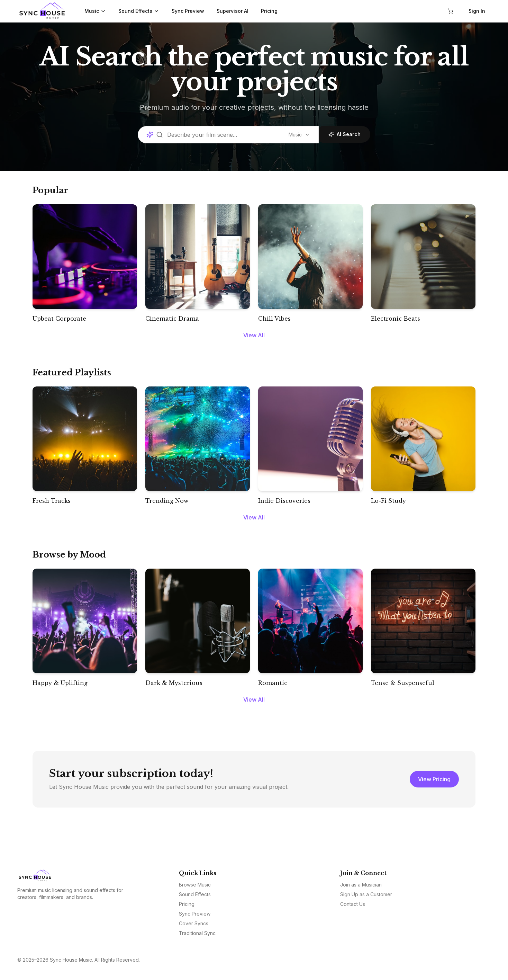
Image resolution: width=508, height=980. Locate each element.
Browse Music (195, 885)
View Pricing (434, 779)
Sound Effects (139, 11)
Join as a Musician (361, 885)
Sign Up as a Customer (366, 894)
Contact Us (353, 904)
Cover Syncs (194, 923)
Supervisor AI (233, 11)
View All (254, 335)
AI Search (343, 134)
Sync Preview (188, 11)
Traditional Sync (197, 933)
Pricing (269, 11)
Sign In (477, 11)
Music (95, 11)
